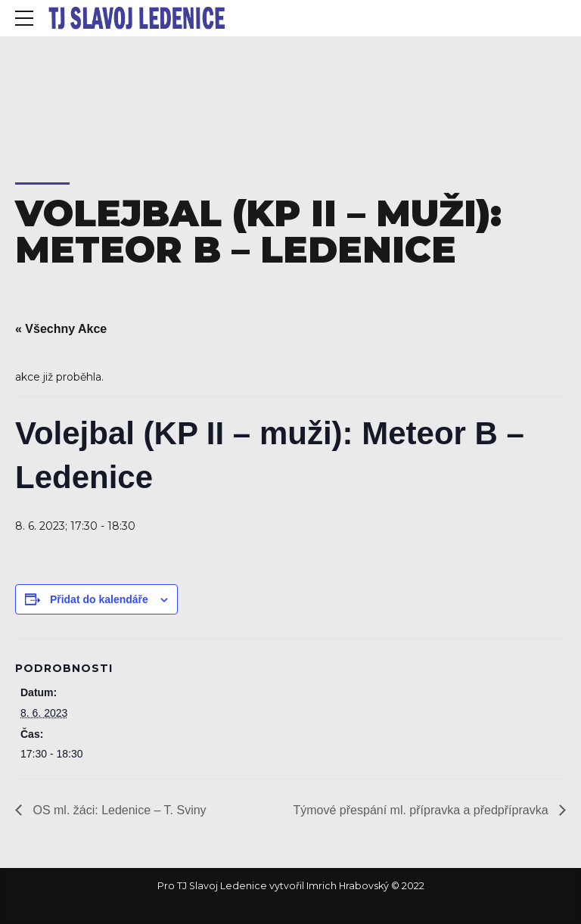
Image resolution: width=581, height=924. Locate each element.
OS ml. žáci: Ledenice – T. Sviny (118, 810)
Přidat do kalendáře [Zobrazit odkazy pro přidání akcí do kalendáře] (99, 599)
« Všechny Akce (61, 329)
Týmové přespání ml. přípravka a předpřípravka (423, 810)
